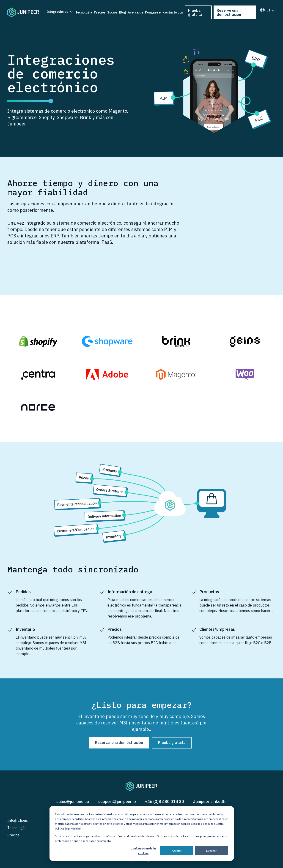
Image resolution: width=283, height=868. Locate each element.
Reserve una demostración (229, 12)
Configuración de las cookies (143, 851)
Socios (112, 12)
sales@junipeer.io (73, 801)
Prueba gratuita (195, 12)
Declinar (211, 851)
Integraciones (60, 12)
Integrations (18, 820)
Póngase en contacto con (164, 12)
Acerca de (136, 12)
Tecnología (84, 12)
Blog (123, 12)
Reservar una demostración (119, 743)
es (268, 10)
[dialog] (142, 833)
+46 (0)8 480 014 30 (165, 801)
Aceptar (177, 851)
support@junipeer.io (117, 801)
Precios (100, 12)
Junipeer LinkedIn (210, 801)
